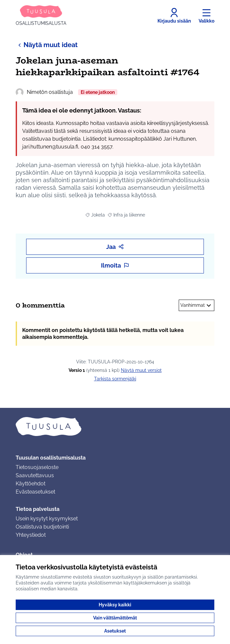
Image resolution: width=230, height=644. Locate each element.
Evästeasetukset (35, 492)
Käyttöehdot (31, 484)
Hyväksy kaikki (115, 605)
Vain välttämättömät (115, 618)
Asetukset (115, 631)
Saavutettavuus (35, 475)
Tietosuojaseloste (37, 467)
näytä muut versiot (141, 370)
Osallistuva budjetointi (42, 527)
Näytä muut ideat (47, 45)
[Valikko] (206, 16)
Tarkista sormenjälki (115, 379)
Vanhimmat (197, 305)
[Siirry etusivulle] (41, 16)
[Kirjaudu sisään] (174, 16)
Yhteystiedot (31, 535)
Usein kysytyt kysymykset (47, 519)
